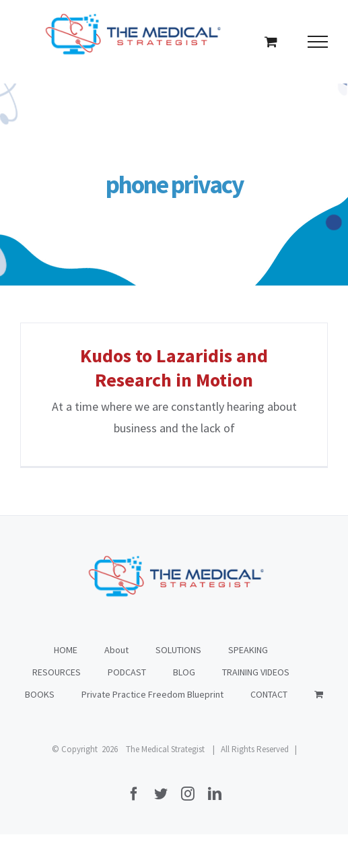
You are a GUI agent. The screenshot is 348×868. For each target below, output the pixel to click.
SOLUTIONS (178, 650)
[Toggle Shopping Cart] (271, 41)
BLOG (184, 672)
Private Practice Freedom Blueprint (152, 694)
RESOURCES (57, 672)
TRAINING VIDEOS (256, 672)
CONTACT (269, 694)
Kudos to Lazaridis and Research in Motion (174, 368)
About (116, 650)
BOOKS (40, 694)
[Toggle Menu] (318, 42)
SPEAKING (248, 650)
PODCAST (127, 672)
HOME (66, 650)
